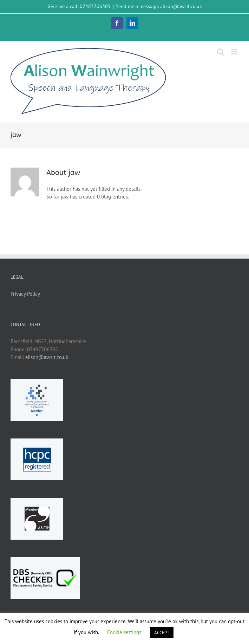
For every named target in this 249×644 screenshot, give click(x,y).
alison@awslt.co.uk (47, 357)
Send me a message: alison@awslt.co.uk (159, 6)
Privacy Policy (25, 294)
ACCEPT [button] (162, 633)
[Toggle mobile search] (221, 52)
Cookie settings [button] (124, 632)
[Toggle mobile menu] (235, 52)
